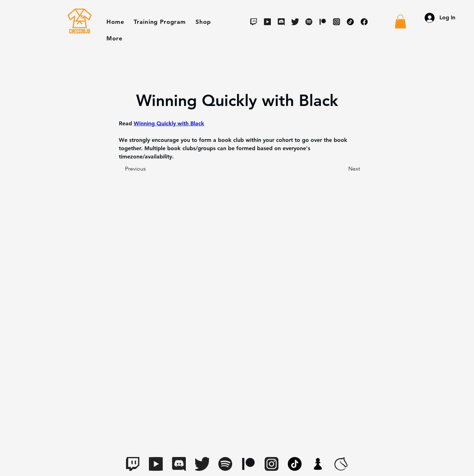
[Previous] (148, 169)
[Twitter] (295, 22)
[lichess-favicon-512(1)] (341, 464)
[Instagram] (336, 22)
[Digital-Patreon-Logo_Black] (323, 22)
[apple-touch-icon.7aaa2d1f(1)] (318, 464)
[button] (203, 22)
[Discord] (281, 22)
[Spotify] (309, 22)
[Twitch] (254, 22)
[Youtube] (267, 22)
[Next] (343, 169)
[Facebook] (364, 22)
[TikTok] (350, 22)
